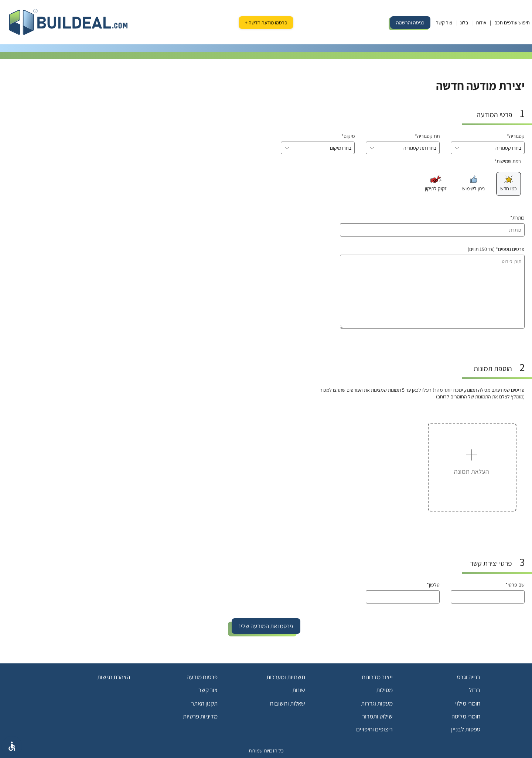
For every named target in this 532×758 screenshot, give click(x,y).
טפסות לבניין (466, 729)
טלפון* (433, 585)
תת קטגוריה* (427, 136)
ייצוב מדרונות (377, 677)
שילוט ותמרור (377, 716)
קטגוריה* (516, 136)
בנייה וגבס (469, 677)
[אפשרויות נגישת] (12, 746)
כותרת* (517, 218)
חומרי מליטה (466, 716)
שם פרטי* (515, 585)
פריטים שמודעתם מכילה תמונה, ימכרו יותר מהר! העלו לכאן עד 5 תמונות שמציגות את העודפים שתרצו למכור (422, 390)
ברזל (475, 690)
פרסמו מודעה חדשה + (266, 23)
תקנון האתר (204, 703)
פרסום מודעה (202, 677)
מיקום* (348, 136)
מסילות (384, 690)
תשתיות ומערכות (286, 677)
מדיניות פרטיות (200, 716)
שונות (299, 690)
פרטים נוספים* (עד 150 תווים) (496, 249)
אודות (481, 23)
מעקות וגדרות (377, 703)
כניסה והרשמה (410, 23)
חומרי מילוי (468, 703)
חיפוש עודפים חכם (512, 23)
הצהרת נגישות (114, 677)
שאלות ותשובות (287, 703)
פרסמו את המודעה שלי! (266, 626)
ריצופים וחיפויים (374, 729)
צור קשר (444, 23)
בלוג (464, 23)
